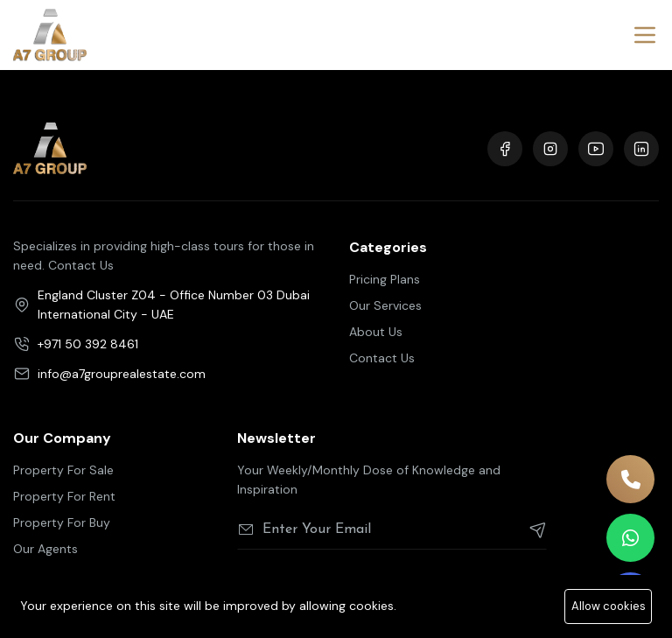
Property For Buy (62, 522)
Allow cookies (609, 606)
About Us (376, 332)
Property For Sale (63, 470)
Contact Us (382, 358)
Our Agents (45, 549)
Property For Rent (64, 496)
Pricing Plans (385, 279)
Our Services (385, 305)
